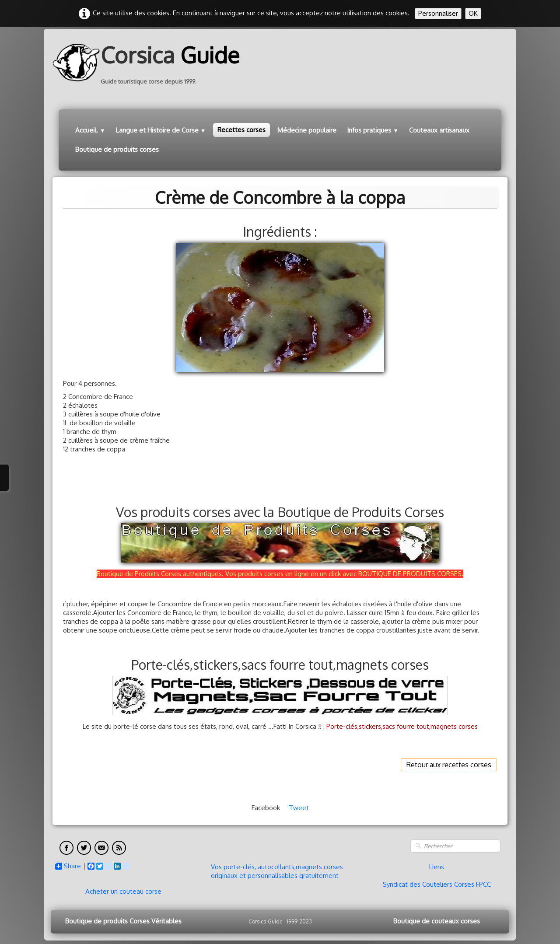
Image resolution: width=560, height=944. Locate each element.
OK (473, 13)
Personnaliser (438, 13)
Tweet (299, 808)
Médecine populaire (307, 130)
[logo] (149, 63)
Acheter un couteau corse (123, 891)
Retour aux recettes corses (449, 765)
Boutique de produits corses (117, 149)
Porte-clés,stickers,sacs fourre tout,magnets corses (402, 726)
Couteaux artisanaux (439, 130)
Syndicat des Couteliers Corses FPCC (437, 884)
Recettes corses (241, 130)
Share (68, 866)
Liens (437, 867)
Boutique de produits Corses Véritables (123, 921)
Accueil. (90, 130)
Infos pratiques (373, 130)
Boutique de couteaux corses (437, 921)
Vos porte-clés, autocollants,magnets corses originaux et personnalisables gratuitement (277, 871)
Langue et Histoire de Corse (161, 130)
